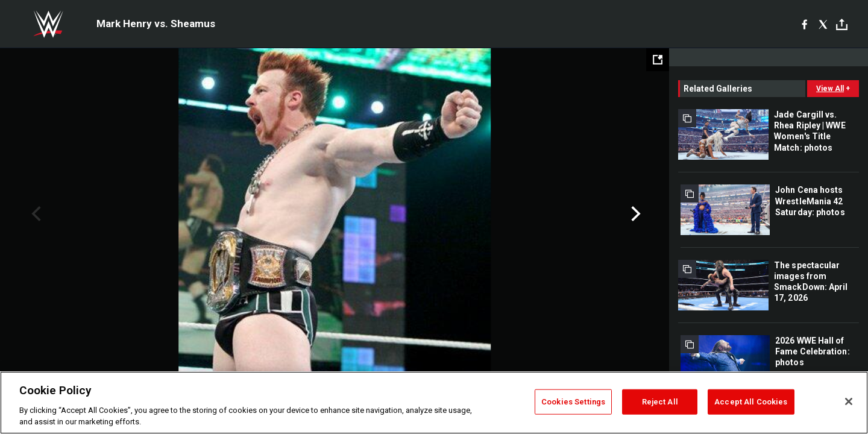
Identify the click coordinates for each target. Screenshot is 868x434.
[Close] (849, 401)
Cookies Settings (573, 402)
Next (634, 214)
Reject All (660, 402)
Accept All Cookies (751, 402)
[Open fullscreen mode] (658, 60)
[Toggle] (842, 24)
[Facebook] (804, 24)
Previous (35, 214)
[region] (434, 403)
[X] (823, 24)
